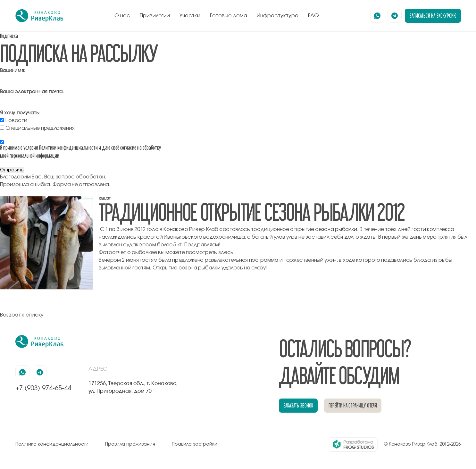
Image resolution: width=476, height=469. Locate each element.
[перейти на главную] (39, 16)
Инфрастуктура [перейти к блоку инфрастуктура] (278, 16)
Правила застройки (195, 444)
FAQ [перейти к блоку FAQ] (313, 16)
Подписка (9, 36)
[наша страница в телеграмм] (395, 16)
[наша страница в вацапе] (377, 16)
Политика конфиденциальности (52, 444)
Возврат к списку (22, 315)
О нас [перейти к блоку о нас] (122, 16)
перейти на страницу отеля (353, 405)
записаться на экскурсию (433, 16)
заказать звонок (298, 405)
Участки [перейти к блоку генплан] (190, 16)
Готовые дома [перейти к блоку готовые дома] (229, 16)
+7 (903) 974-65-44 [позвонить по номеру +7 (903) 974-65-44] (43, 388)
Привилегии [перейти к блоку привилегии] (155, 16)
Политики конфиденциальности (68, 148)
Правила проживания (130, 444)
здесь (226, 252)
